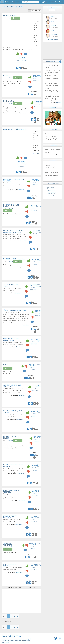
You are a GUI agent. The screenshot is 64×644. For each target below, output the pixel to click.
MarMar (11, 208)
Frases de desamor (52, 192)
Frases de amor (51, 194)
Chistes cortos (50, 187)
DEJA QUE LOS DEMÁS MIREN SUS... (16, 129)
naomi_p (59, 102)
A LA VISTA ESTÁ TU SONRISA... (10, 565)
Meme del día (53, 108)
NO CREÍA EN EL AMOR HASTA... (11, 206)
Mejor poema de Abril (52, 61)
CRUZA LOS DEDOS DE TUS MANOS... (13, 437)
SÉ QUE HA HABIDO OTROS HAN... (15, 310)
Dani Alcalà (19, 347)
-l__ (10, 18)
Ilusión (6, 364)
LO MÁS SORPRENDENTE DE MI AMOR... (13, 466)
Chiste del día (53, 129)
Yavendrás (36, 154)
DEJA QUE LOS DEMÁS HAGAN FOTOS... (11, 339)
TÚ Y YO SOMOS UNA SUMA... (11, 285)
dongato (11, 78)
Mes (57, 10)
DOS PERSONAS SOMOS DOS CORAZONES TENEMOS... (13, 231)
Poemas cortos (51, 189)
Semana (52, 10)
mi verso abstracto (10, 16)
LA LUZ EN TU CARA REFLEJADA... (10, 517)
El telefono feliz (9, 101)
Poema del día (53, 160)
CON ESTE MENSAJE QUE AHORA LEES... (12, 386)
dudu (10, 366)
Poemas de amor (51, 190)
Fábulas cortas (51, 195)
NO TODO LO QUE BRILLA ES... (14, 259)
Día (47, 10)
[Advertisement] (17, 33)
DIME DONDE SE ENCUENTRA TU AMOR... (14, 180)
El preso (6, 75)
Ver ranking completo (53, 40)
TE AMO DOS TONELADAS (8, 544)
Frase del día (53, 145)
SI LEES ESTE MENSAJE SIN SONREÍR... (13, 412)
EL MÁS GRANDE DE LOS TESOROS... (12, 491)
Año (47, 13)
